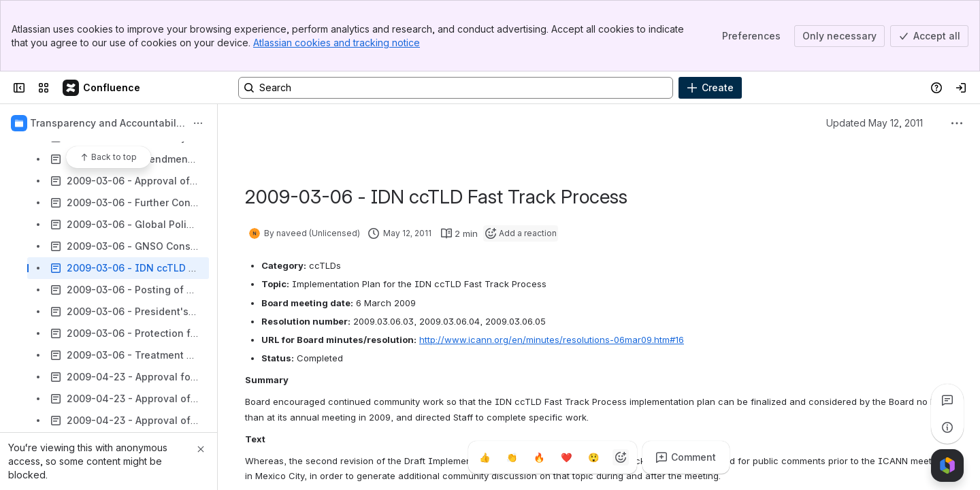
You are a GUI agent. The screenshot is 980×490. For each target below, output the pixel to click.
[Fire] (539, 457)
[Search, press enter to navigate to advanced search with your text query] (456, 88)
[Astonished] (593, 457)
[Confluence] (102, 88)
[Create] (710, 88)
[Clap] (512, 457)
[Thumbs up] (485, 457)
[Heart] (566, 457)
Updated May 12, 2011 (875, 123)
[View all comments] (947, 400)
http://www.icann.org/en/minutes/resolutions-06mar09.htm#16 (552, 340)
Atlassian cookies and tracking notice (337, 43)
